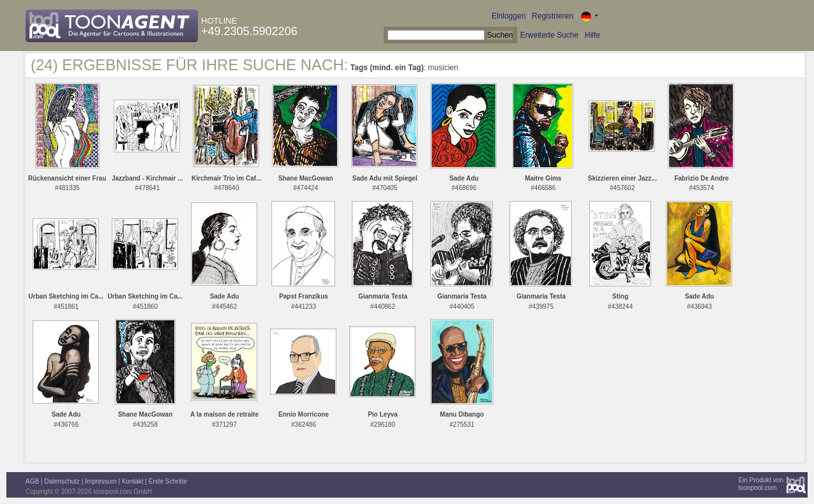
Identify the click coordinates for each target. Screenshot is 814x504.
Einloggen (509, 16)
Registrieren (553, 16)
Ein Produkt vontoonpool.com (761, 484)
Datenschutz (62, 481)
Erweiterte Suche (549, 35)
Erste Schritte (168, 481)
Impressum (101, 481)
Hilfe (592, 35)
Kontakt (133, 481)
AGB (32, 481)
